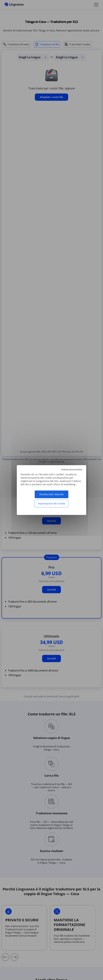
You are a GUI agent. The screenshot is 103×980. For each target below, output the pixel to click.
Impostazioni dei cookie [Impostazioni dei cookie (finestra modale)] (51, 503)
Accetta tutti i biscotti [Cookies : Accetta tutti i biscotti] (51, 494)
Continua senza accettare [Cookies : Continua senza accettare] (72, 469)
